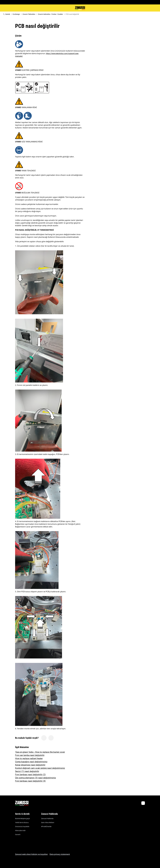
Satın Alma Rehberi (48, 823)
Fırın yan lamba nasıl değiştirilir (30, 755)
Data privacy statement (60, 854)
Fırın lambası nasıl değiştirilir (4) (30, 781)
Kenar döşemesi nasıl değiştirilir (30, 765)
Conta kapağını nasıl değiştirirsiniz (31, 762)
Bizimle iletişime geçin (22, 819)
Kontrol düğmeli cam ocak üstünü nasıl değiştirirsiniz (40, 768)
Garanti (18, 835)
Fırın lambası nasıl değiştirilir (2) (30, 775)
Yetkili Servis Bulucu (22, 823)
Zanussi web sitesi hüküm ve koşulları (31, 854)
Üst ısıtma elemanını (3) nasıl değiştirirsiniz (35, 778)
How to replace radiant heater (29, 758)
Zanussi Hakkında (47, 819)
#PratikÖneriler (46, 827)
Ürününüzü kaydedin (22, 827)
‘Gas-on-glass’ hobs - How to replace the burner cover (40, 752)
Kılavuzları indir (20, 831)
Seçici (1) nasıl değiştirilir (27, 771)
